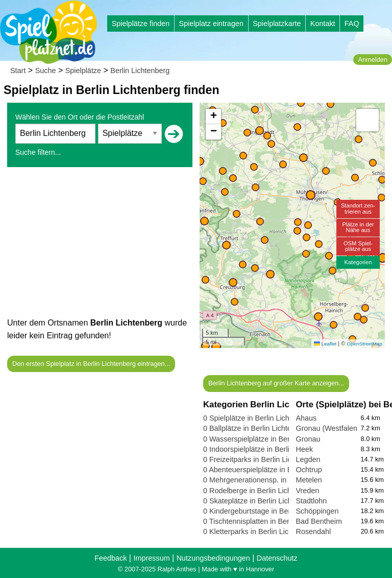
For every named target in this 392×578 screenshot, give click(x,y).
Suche (46, 71)
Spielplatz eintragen (211, 24)
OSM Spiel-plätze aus (358, 246)
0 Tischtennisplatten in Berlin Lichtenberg (270, 521)
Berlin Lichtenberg (140, 71)
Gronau (308, 439)
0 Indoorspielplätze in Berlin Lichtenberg (268, 449)
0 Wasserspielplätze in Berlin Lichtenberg (270, 439)
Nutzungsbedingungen (213, 558)
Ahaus (307, 418)
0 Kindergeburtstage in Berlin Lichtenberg (271, 511)
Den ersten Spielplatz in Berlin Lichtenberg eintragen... (91, 364)
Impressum (151, 558)
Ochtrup (309, 470)
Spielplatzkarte (277, 24)
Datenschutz (277, 558)
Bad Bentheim (319, 521)
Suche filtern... (38, 152)
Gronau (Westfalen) (328, 428)
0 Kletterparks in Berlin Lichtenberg (260, 531)
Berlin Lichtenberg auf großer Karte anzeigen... (276, 383)
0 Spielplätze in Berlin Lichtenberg (259, 418)
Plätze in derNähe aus (358, 227)
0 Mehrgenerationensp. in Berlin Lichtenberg (275, 480)
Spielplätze (83, 71)
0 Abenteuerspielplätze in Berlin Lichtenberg (275, 470)
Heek (305, 449)
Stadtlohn (312, 501)
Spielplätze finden (141, 24)
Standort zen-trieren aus (358, 208)
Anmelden (373, 60)
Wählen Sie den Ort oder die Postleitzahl (80, 117)
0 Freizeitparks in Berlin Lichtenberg (262, 459)
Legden (308, 459)
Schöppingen (317, 511)
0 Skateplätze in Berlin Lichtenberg (260, 501)
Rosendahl (314, 531)
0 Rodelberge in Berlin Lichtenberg (260, 491)
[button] (216, 347)
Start (18, 71)
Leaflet (325, 344)
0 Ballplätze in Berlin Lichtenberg (257, 428)
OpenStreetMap (364, 344)
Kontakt (323, 24)
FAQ (352, 24)
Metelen (309, 480)
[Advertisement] (100, 245)
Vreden (308, 491)
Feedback (111, 558)
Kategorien (358, 262)
